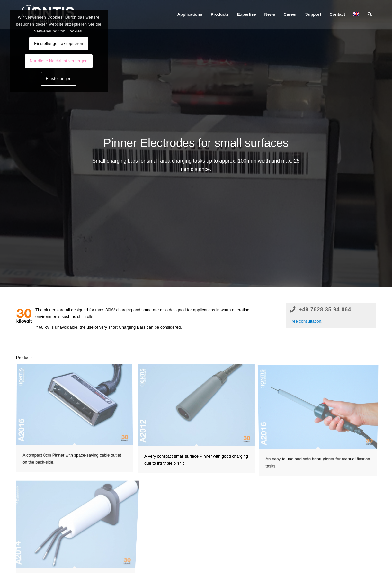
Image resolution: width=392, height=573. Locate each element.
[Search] (370, 14)
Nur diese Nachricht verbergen (58, 61)
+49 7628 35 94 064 (325, 309)
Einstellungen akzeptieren (58, 44)
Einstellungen (59, 79)
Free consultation (305, 321)
